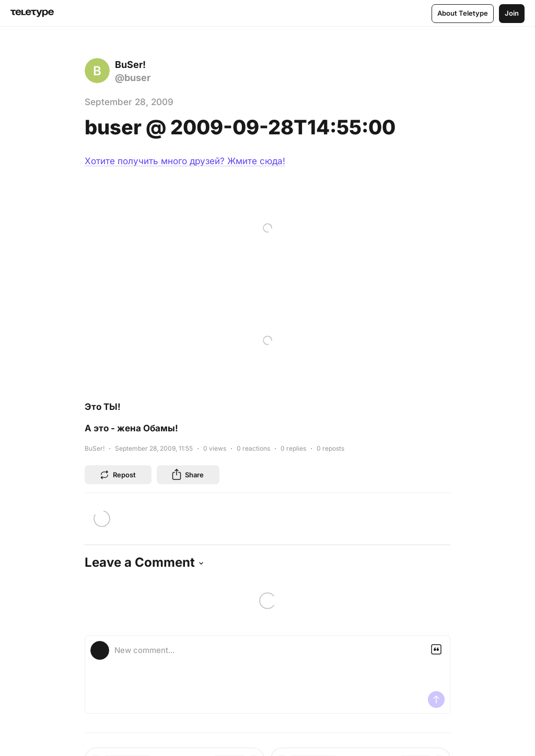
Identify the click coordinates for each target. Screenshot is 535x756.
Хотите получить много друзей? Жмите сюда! (185, 161)
